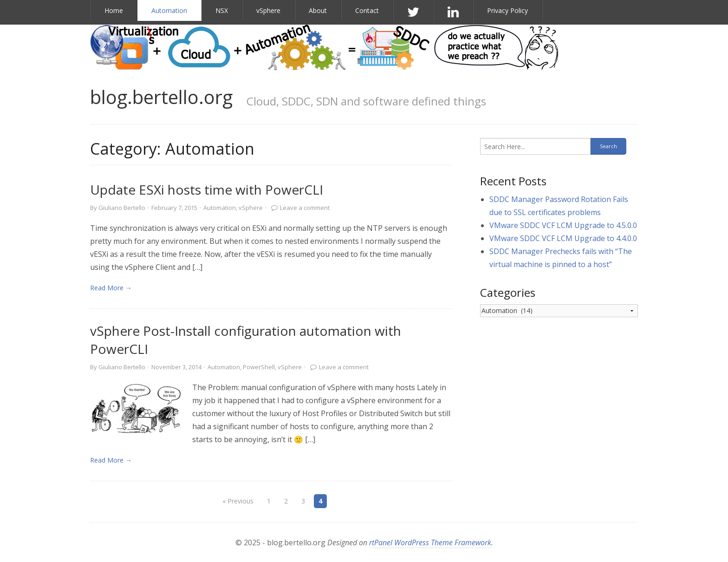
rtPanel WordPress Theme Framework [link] (430, 542)
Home (114, 10)
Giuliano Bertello (122, 208)
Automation (169, 10)
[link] (136, 408)
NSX (222, 10)
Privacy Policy (507, 10)
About (318, 10)
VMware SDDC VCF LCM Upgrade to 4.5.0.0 (563, 225)
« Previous (238, 501)
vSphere (268, 10)
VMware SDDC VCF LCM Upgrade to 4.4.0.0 (563, 238)
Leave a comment (305, 208)
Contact (367, 10)
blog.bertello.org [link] (161, 97)
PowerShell (259, 367)
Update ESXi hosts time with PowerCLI (207, 190)
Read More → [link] (111, 288)
